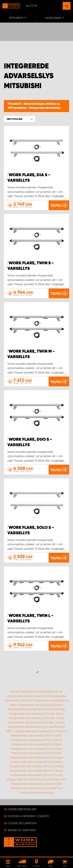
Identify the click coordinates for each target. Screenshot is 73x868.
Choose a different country (28, 816)
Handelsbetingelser (22, 809)
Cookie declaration (22, 823)
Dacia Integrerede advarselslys (45, 700)
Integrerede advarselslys (45, 108)
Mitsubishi (15, 104)
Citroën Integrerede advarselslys (33, 692)
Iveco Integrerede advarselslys (31, 705)
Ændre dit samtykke (22, 830)
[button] (19, 119)
